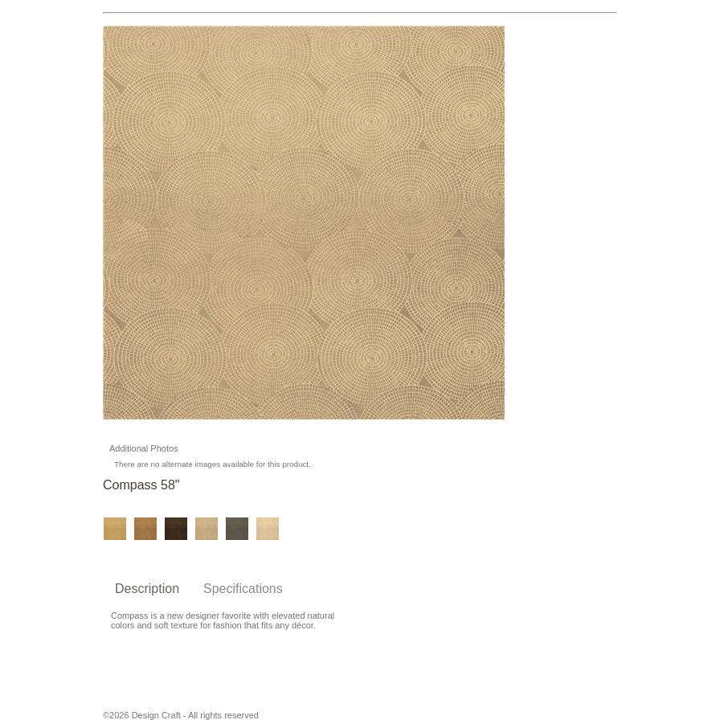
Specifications (243, 589)
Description (147, 589)
